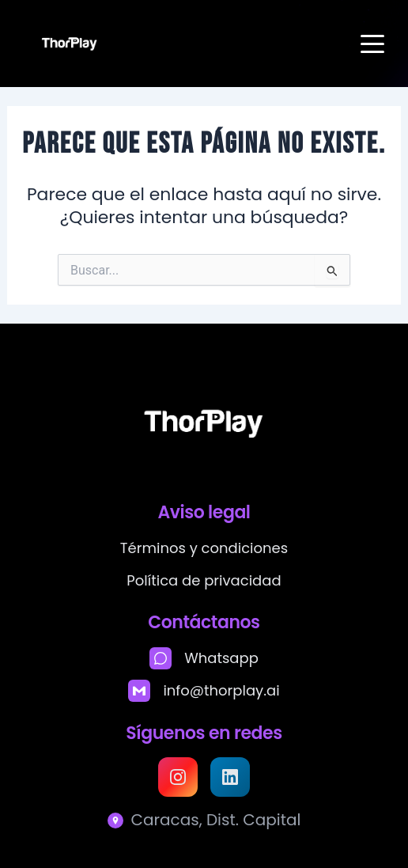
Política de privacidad (204, 580)
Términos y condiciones (204, 548)
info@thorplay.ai (221, 690)
